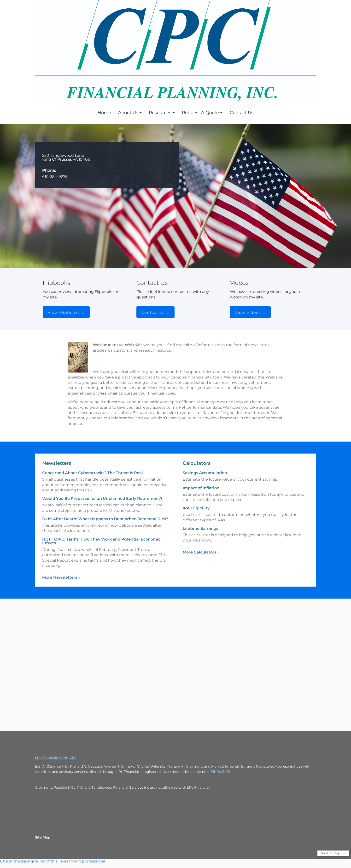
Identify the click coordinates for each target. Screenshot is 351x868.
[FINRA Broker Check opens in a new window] (175, 861)
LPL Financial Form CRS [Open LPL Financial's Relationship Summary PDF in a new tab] (56, 758)
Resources (160, 113)
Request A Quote (200, 113)
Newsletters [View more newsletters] (57, 463)
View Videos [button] (248, 312)
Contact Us (242, 113)
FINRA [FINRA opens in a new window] (216, 772)
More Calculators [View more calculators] (201, 552)
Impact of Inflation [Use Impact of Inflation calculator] (201, 488)
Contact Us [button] (153, 312)
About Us (128, 113)
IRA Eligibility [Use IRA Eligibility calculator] (196, 508)
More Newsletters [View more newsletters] (61, 577)
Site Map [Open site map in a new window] (43, 837)
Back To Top (333, 853)
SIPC (226, 772)
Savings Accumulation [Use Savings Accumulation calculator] (205, 473)
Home (104, 113)
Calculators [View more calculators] (197, 463)
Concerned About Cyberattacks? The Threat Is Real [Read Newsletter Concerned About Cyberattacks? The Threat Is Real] (93, 473)
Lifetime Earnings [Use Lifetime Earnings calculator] (200, 528)
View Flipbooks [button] (64, 312)
